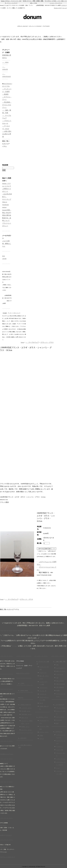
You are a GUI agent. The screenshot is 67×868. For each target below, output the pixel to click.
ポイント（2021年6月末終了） (7, 194)
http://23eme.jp (4, 847)
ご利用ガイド (7, 189)
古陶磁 (41, 735)
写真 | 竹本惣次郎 (61, 684)
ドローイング (60, 674)
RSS (4, 256)
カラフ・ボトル (60, 717)
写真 (57, 678)
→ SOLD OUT (23, 738)
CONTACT (64, 5)
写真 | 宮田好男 (60, 687)
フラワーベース (43, 688)
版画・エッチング (61, 671)
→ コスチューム (58, 732)
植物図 (58, 690)
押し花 (41, 703)
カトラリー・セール (26, 730)
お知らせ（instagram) (23, 26)
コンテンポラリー (61, 668)
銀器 (57, 723)
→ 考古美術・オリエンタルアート (7, 105)
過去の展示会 (7, 215)
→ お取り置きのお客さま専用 (7, 134)
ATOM (4, 259)
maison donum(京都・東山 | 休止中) (7, 210)
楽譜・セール (25, 718)
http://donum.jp (20, 663)
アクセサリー (60, 747)
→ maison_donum (24, 690)
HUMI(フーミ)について (6, 835)
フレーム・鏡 (43, 691)
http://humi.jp (3, 825)
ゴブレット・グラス (47, 342)
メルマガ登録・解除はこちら (7, 244)
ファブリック (43, 694)
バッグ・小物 (60, 750)
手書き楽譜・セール (26, 714)
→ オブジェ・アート (43, 717)
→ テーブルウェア (32, 342)
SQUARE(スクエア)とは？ (7, 754)
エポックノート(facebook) (35, 26)
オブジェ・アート (44, 732)
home (23, 342)
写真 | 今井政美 (60, 681)
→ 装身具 (5, 94)
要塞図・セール (25, 727)
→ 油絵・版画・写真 (60, 662)
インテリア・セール (26, 708)
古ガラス (42, 739)
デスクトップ (43, 673)
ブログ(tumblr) (46, 26)
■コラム (21, 698)
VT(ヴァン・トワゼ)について (8, 857)
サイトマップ (7, 199)
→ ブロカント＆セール (25, 705)
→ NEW (5, 62)
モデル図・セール (26, 711)
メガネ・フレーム (61, 759)
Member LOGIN (58, 8)
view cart (64, 8)
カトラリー (59, 720)
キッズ (58, 768)
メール (14, 646)
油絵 (57, 665)
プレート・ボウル (61, 708)
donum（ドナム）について (23, 673)
